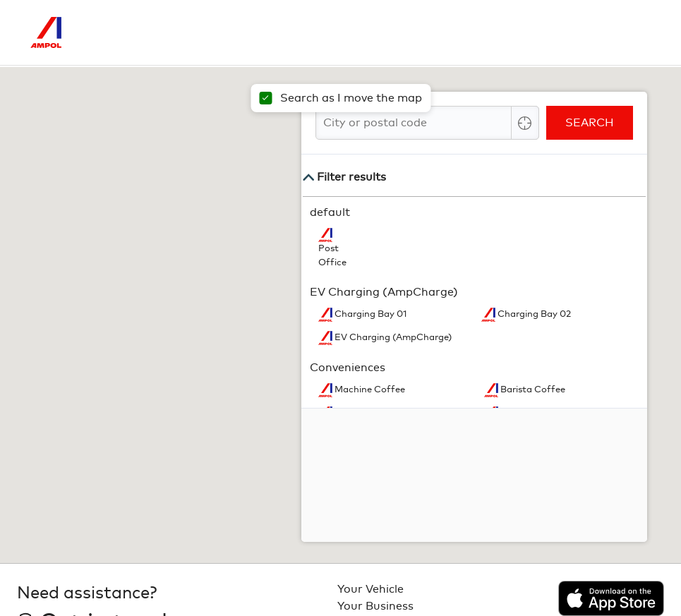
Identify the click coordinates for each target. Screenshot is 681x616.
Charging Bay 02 (533, 314)
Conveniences (348, 368)
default (330, 212)
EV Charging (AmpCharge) (384, 292)
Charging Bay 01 (369, 314)
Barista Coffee (532, 390)
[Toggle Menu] (640, 32)
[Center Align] (525, 123)
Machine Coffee (369, 390)
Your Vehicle (370, 589)
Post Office (332, 256)
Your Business (375, 606)
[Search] (581, 32)
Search (590, 123)
